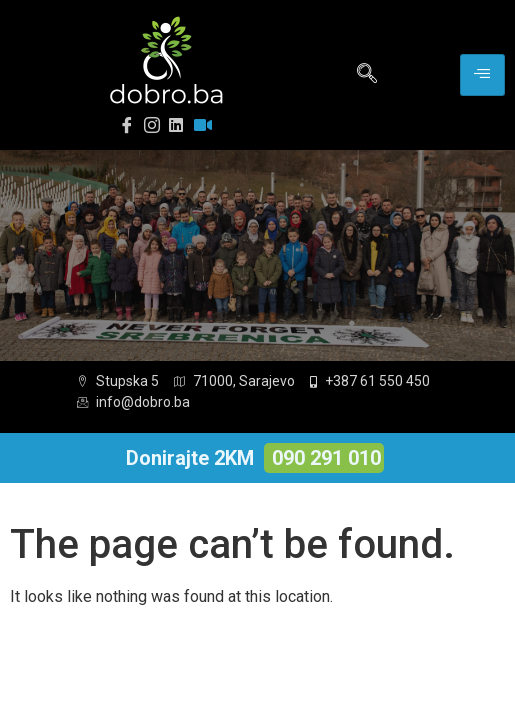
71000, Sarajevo (234, 381)
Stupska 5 (118, 381)
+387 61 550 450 (370, 381)
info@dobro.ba (133, 402)
